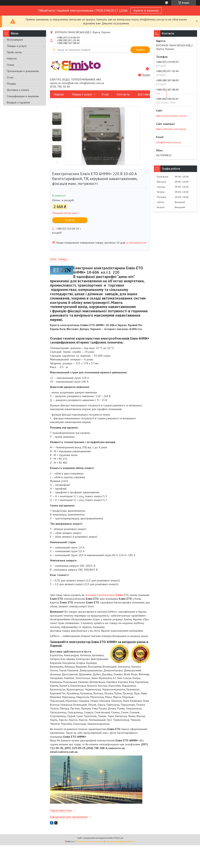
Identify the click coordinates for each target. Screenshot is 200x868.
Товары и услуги (17, 46)
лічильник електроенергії (104, 595)
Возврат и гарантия (18, 102)
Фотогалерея (15, 40)
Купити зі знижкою (146, 10)
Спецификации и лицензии (23, 96)
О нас (10, 77)
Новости (12, 58)
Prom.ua (119, 838)
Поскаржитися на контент (89, 841)
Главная (59, 94)
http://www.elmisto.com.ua (171, 116)
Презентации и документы (23, 71)
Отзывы (11, 84)
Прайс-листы (14, 52)
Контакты (123, 94)
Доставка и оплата (18, 90)
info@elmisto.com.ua (168, 142)
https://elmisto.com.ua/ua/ (171, 129)
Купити (70, 220)
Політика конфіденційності (120, 841)
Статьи (10, 65)
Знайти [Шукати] (140, 50)
